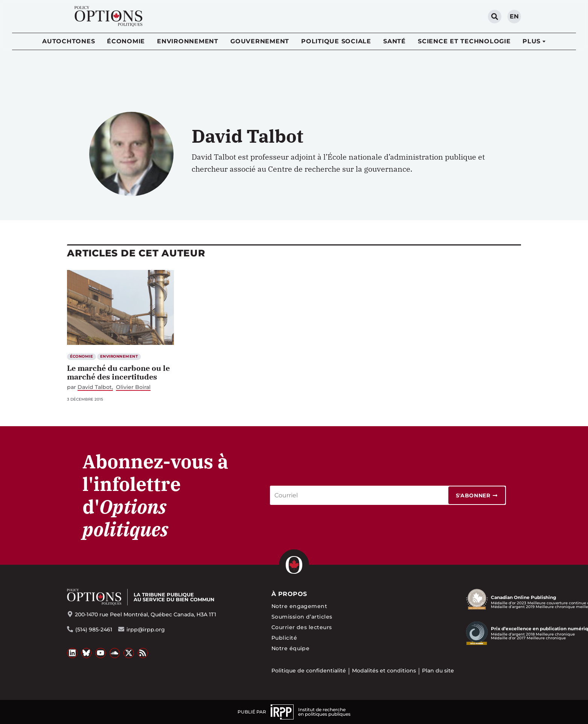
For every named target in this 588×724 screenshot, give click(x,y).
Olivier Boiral (133, 387)
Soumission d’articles (302, 617)
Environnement (188, 41)
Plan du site (438, 671)
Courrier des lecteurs (302, 627)
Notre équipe (291, 648)
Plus (532, 41)
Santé (395, 41)
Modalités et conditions (384, 671)
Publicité (284, 638)
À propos (289, 594)
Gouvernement (260, 41)
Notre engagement (299, 606)
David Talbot (95, 387)
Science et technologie (464, 41)
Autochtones (69, 41)
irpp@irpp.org (146, 629)
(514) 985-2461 (94, 629)
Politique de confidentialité (309, 671)
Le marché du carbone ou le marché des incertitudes (118, 372)
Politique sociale (336, 41)
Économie (126, 41)
